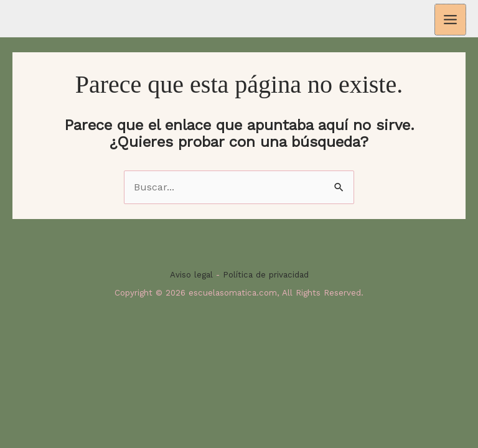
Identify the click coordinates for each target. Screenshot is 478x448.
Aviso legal (191, 275)
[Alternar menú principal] (450, 20)
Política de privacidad (266, 275)
